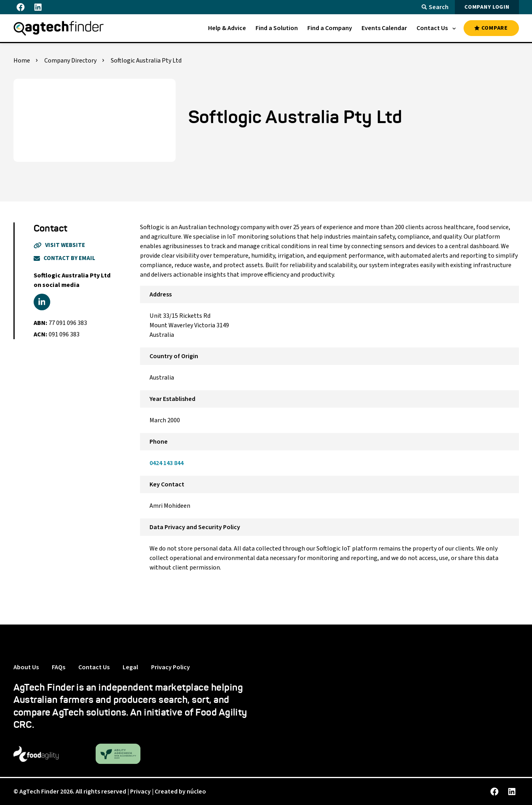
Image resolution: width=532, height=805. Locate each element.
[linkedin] (42, 302)
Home (22, 61)
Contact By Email (64, 258)
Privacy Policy (170, 667)
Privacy (140, 792)
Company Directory (70, 61)
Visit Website (59, 245)
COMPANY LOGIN (487, 7)
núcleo (196, 792)
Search (435, 7)
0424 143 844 (167, 463)
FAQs (59, 667)
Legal (130, 667)
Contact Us (94, 667)
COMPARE (491, 28)
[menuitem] (227, 28)
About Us (26, 667)
